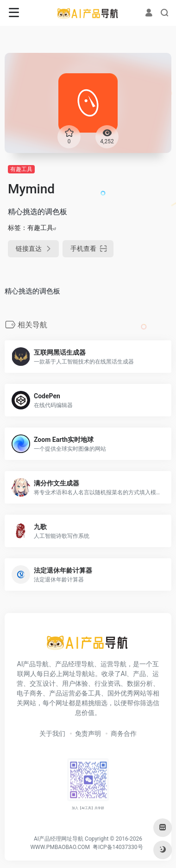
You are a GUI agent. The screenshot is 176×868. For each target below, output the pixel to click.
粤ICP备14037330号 (118, 847)
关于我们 (52, 734)
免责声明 (88, 734)
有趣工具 (21, 169)
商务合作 (124, 734)
